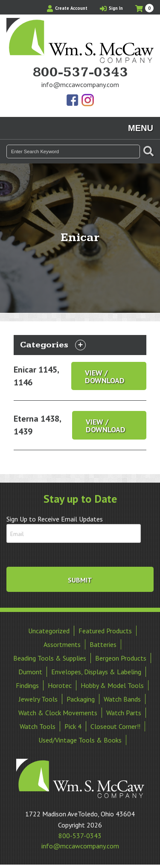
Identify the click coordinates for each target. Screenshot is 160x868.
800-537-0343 (80, 73)
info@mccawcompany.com (80, 84)
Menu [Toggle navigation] (141, 128)
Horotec (60, 685)
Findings (27, 685)
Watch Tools (38, 726)
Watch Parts (124, 713)
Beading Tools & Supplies (50, 658)
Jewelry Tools (38, 699)
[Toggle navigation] (80, 345)
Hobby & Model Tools (112, 685)
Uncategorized (49, 631)
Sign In (111, 8)
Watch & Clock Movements (58, 713)
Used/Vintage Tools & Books (80, 740)
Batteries (103, 644)
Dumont (30, 672)
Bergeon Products (121, 658)
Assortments (62, 644)
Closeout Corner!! (115, 726)
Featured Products (105, 631)
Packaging (81, 699)
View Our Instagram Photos (87, 101)
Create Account (67, 8)
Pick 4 (73, 726)
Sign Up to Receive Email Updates (55, 519)
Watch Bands (122, 699)
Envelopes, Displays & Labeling (96, 672)
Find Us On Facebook (73, 101)
